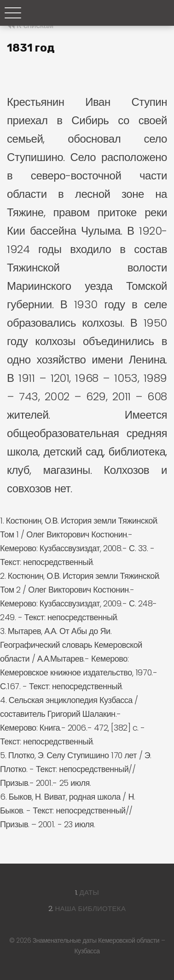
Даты (90, 892)
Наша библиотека (90, 908)
